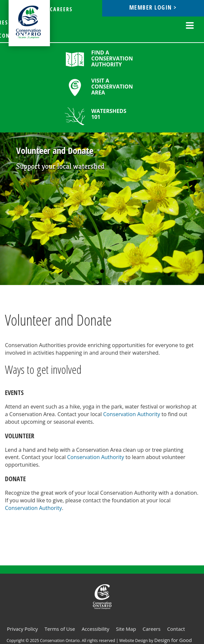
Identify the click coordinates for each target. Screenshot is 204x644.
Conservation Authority (132, 414)
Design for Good (173, 640)
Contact (176, 629)
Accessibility (96, 629)
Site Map (126, 629)
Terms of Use (60, 629)
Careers (151, 629)
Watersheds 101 (109, 114)
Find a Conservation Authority (112, 58)
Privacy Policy (22, 629)
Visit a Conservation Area (112, 87)
